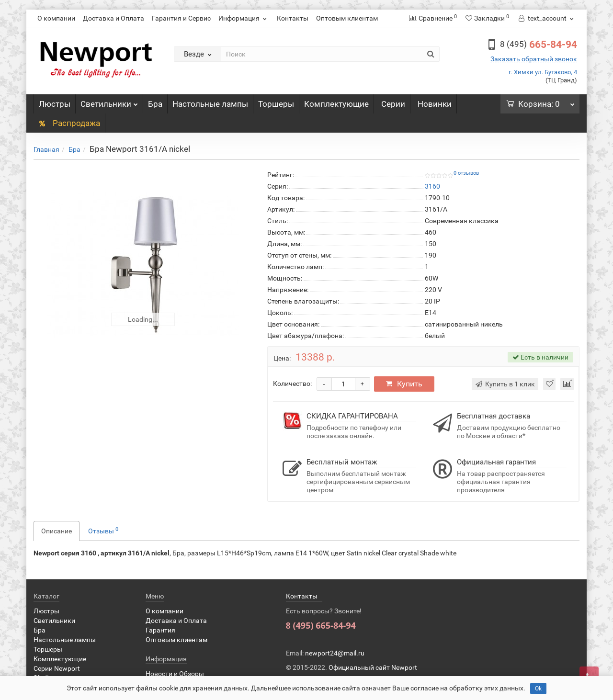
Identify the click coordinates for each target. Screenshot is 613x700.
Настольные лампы (210, 104)
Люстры (55, 104)
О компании (56, 18)
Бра (155, 104)
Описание (57, 531)
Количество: (292, 384)
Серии (393, 104)
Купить (405, 384)
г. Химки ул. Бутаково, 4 (543, 72)
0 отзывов (466, 173)
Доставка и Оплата (114, 18)
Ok (538, 689)
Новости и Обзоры (175, 674)
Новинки (435, 104)
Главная (46, 149)
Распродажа (69, 123)
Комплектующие (336, 104)
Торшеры (276, 104)
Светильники (109, 102)
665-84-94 (539, 45)
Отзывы (103, 531)
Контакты (293, 18)
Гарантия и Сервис (181, 18)
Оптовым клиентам (347, 18)
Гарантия (160, 630)
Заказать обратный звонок (534, 59)
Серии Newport (57, 668)
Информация (244, 18)
